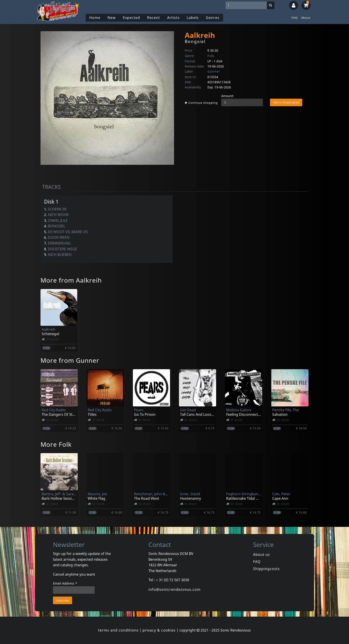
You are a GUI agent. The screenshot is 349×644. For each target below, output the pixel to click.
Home (95, 18)
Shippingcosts (266, 569)
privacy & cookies (159, 630)
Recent (154, 18)
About (306, 18)
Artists (173, 18)
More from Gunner (70, 360)
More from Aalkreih (71, 280)
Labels (193, 18)
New (112, 18)
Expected (131, 18)
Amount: (228, 96)
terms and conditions (118, 630)
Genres (213, 18)
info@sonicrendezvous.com (174, 589)
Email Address (65, 583)
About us (262, 554)
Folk (211, 56)
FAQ (294, 18)
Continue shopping (201, 103)
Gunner (214, 71)
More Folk (56, 444)
